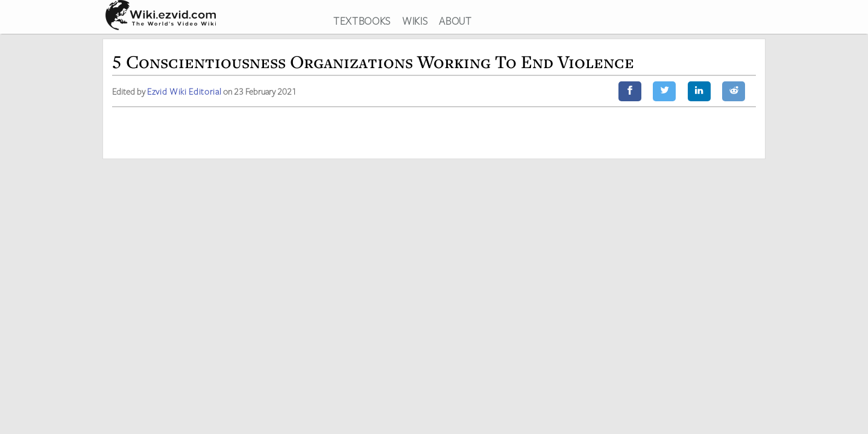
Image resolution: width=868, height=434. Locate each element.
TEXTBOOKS (362, 20)
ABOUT (455, 20)
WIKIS (415, 20)
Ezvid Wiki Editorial (187, 94)
